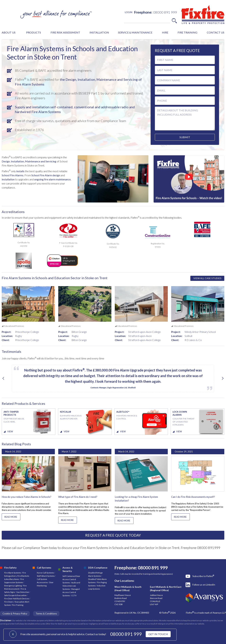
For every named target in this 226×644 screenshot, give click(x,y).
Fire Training (18, 605)
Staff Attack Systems (46, 576)
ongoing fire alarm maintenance (52, 179)
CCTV (74, 595)
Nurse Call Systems (46, 573)
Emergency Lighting (13, 586)
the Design (68, 79)
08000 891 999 (126, 634)
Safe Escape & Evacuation (15, 595)
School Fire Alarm (42, 175)
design (56, 175)
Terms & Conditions (46, 613)
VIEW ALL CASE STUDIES (207, 278)
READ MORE (11, 517)
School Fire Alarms (13, 175)
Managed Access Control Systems (71, 592)
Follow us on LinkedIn (204, 585)
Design (6, 161)
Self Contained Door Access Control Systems (71, 579)
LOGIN (129, 12)
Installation (17, 161)
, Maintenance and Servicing (40, 161)
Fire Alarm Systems (13, 573)
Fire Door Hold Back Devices (17, 599)
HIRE (165, 32)
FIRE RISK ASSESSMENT (65, 32)
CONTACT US (216, 32)
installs (20, 171)
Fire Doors (9, 602)
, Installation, (86, 79)
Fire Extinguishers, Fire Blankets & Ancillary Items (17, 576)
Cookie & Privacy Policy (15, 613)
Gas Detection (23, 592)
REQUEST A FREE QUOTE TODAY (113, 535)
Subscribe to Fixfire (203, 576)
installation (8, 179)
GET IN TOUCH (158, 634)
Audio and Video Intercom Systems (71, 586)
